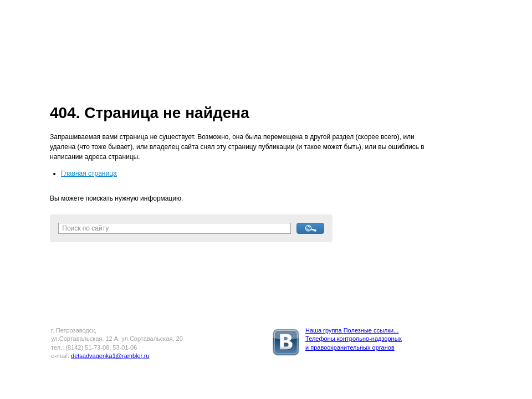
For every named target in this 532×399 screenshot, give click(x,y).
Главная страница (89, 173)
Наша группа (324, 330)
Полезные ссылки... (371, 330)
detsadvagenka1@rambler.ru (110, 356)
